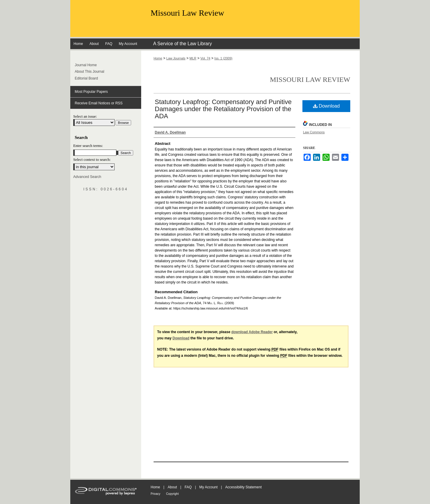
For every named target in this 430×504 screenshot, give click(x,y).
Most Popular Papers (91, 92)
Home (158, 58)
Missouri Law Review (187, 13)
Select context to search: (92, 159)
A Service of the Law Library (182, 44)
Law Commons (314, 132)
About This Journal (89, 72)
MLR (193, 58)
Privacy (155, 494)
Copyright (172, 494)
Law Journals (176, 58)
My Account (209, 487)
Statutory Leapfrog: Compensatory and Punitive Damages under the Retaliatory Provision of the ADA (223, 109)
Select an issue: (85, 116)
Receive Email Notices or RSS (99, 103)
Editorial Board (86, 78)
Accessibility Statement (243, 487)
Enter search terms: (88, 146)
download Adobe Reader (252, 332)
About (172, 487)
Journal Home (86, 65)
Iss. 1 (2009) (223, 58)
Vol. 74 (206, 58)
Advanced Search (87, 177)
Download (326, 106)
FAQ (188, 487)
